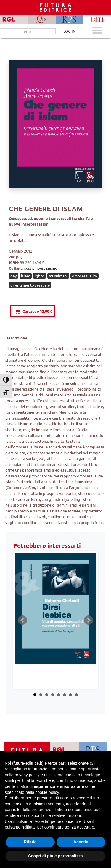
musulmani (58, 276)
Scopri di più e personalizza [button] (55, 856)
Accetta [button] (81, 842)
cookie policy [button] (47, 792)
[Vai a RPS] (93, 750)
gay (13, 276)
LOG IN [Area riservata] (69, 31)
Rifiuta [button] (30, 842)
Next (89, 620)
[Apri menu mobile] (97, 31)
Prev (22, 620)
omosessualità (85, 276)
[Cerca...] (28, 31)
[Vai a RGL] (64, 750)
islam (26, 276)
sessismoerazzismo (41, 268)
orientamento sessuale (30, 285)
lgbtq (40, 276)
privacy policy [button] (27, 775)
